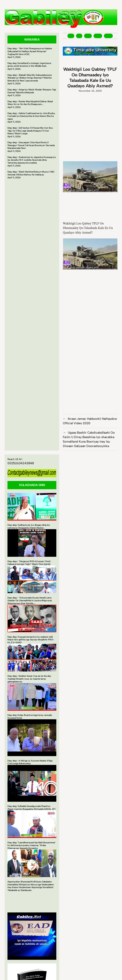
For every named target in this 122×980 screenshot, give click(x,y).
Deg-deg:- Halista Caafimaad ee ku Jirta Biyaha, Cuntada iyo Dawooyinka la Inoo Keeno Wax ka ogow (31, 116)
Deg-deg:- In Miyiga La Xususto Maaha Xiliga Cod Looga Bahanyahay (30, 762)
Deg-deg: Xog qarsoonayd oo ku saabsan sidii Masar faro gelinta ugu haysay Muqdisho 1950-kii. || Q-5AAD (31, 640)
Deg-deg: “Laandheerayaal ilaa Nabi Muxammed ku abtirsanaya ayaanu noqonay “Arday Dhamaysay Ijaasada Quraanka (31, 845)
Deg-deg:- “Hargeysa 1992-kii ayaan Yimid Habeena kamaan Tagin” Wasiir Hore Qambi (29, 563)
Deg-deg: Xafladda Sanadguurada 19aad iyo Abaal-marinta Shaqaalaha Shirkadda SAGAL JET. (32, 808)
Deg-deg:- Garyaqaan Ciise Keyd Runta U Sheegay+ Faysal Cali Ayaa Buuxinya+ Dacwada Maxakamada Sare (31, 145)
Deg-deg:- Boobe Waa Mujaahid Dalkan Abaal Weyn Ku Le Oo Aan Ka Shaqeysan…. (30, 103)
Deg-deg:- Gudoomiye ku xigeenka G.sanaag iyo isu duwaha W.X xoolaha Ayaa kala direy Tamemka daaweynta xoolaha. (32, 160)
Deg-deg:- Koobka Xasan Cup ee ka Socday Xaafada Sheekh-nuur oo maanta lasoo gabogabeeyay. (29, 679)
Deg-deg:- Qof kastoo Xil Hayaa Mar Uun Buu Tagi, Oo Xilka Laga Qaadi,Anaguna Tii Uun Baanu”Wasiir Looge (30, 131)
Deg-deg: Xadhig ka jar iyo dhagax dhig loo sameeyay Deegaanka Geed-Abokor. (29, 526)
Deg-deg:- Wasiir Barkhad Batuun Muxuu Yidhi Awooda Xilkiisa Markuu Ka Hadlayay (31, 173)
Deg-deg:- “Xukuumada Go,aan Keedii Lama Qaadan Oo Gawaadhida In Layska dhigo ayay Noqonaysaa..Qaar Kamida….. (30, 601)
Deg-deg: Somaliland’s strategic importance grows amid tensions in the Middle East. (29, 65)
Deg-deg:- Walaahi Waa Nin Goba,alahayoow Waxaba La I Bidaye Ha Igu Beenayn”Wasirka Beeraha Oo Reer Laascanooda (30, 78)
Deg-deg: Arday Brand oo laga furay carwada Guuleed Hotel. (30, 716)
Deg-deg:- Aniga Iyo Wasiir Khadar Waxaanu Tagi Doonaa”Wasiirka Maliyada (32, 91)
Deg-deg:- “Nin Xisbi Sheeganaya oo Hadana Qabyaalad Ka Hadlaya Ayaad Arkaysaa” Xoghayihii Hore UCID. (30, 51)
